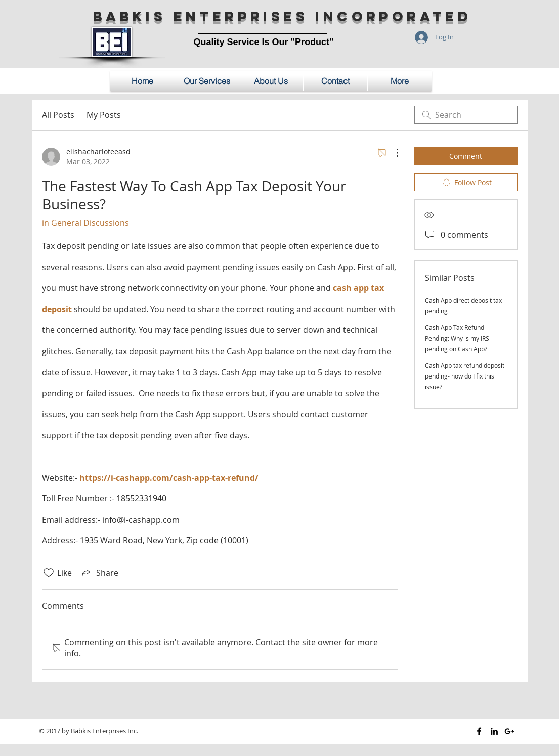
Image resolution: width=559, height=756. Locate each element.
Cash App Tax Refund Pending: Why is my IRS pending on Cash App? (457, 338)
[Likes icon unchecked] (49, 573)
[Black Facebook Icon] (479, 731)
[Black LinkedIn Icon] (494, 731)
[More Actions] (392, 153)
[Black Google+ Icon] (509, 731)
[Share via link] (99, 573)
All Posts (58, 115)
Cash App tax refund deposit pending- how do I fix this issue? (465, 376)
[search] (466, 115)
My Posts (104, 115)
